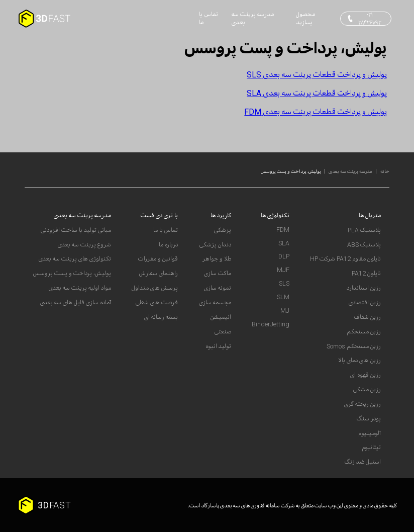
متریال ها (370, 215)
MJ (285, 311)
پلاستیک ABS (364, 245)
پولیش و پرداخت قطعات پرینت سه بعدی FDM (316, 112)
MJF (283, 270)
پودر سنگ (369, 419)
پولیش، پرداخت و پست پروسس (291, 171)
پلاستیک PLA (364, 230)
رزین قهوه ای (366, 375)
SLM (283, 297)
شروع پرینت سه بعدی (84, 245)
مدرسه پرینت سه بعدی (350, 171)
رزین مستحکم (364, 332)
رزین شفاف (368, 317)
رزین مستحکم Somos (354, 346)
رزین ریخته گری (363, 404)
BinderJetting (271, 324)
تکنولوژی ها (275, 215)
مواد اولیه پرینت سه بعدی (80, 288)
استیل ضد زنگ (363, 462)
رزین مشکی (367, 390)
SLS (284, 284)
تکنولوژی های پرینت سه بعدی (75, 259)
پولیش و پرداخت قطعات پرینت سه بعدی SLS (317, 74)
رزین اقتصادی (365, 303)
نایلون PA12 (366, 274)
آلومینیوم (370, 433)
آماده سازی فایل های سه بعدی (76, 303)
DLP (284, 256)
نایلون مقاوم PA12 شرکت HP (345, 259)
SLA (284, 243)
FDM (283, 230)
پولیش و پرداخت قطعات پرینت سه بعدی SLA (317, 93)
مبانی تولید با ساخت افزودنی (76, 230)
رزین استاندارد (364, 288)
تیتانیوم (371, 448)
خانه (384, 171)
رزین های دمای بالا (359, 361)
